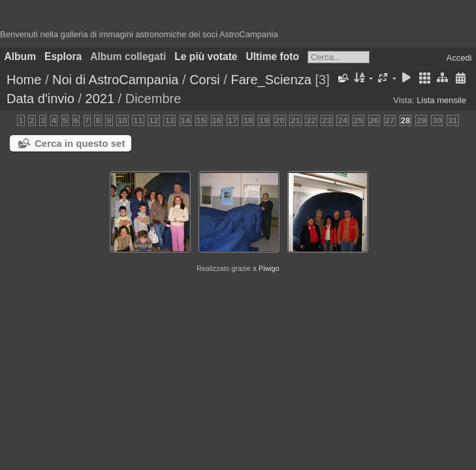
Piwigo (269, 268)
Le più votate (206, 56)
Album (21, 56)
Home (24, 80)
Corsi (205, 80)
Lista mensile (441, 100)
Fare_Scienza (271, 80)
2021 (100, 99)
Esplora (63, 56)
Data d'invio (40, 99)
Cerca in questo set (80, 143)
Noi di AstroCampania (115, 80)
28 (405, 120)
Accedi (459, 58)
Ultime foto (273, 56)
